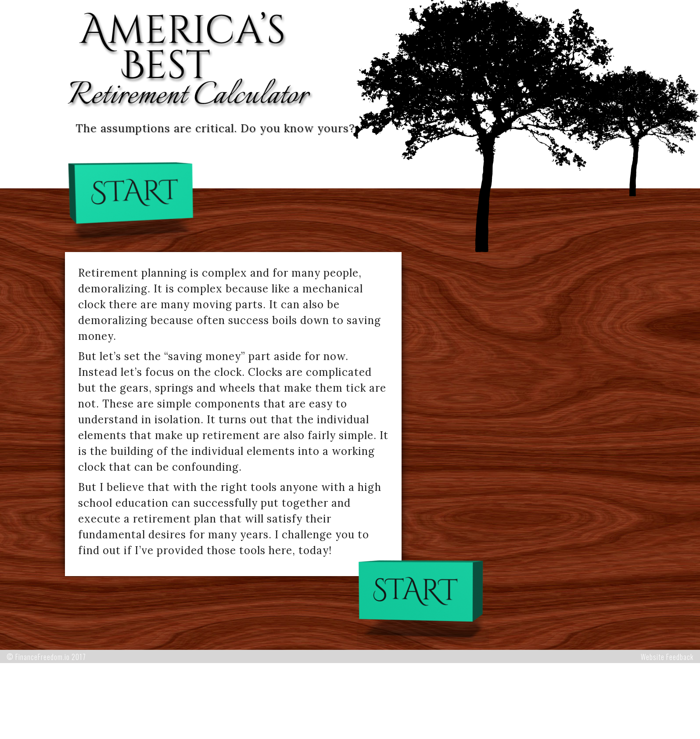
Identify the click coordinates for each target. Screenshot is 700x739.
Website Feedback (667, 657)
